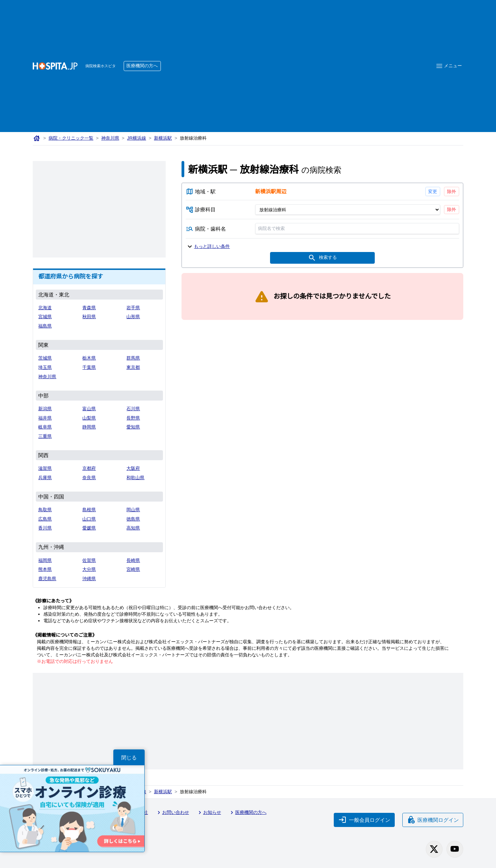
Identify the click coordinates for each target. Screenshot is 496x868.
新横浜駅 (163, 138)
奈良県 (89, 478)
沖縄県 (89, 579)
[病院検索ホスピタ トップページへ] (55, 66)
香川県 (45, 528)
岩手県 (133, 308)
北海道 (45, 308)
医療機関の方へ (142, 66)
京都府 (89, 468)
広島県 (45, 519)
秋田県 (89, 317)
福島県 (45, 326)
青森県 (89, 308)
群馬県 (133, 358)
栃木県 (89, 358)
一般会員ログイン (364, 820)
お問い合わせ (172, 813)
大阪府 (133, 468)
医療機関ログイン (433, 820)
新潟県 (45, 409)
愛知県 (133, 427)
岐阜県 (45, 427)
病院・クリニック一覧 (71, 138)
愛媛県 (89, 528)
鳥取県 (45, 510)
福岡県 (45, 560)
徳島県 (133, 519)
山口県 (89, 519)
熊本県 (45, 569)
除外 (452, 191)
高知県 (133, 528)
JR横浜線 (137, 138)
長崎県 (133, 560)
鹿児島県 (47, 579)
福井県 (45, 418)
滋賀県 (45, 468)
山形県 (133, 317)
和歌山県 (135, 478)
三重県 (45, 436)
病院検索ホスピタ (101, 66)
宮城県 (45, 317)
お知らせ (209, 813)
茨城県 (45, 358)
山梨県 (89, 418)
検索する (322, 258)
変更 (433, 191)
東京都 (133, 367)
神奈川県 (110, 138)
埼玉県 (45, 367)
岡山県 (133, 510)
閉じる (129, 758)
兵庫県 (45, 478)
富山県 (89, 409)
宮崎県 (133, 569)
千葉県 (89, 367)
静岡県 (89, 427)
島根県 (89, 510)
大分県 (89, 569)
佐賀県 (89, 560)
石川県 (133, 409)
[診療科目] (347, 209)
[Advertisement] (293, 55)
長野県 (133, 418)
